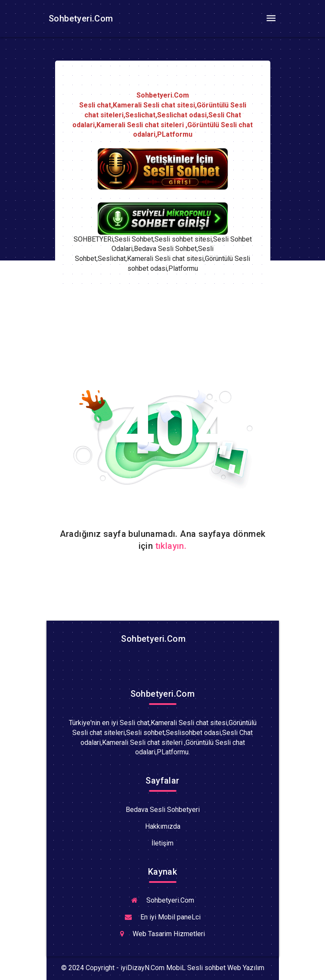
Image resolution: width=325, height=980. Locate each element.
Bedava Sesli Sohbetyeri (163, 810)
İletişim (162, 843)
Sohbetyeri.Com (80, 18)
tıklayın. (171, 546)
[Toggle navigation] (271, 18)
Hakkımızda (163, 826)
